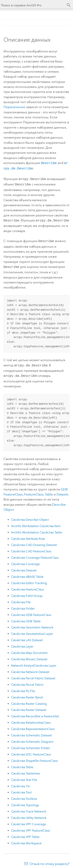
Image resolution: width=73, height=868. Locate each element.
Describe (49, 163)
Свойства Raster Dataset (29, 706)
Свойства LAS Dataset (27, 637)
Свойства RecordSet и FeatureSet (35, 713)
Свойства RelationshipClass (31, 719)
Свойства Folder (23, 605)
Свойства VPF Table (25, 833)
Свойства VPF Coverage (28, 821)
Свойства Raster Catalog (29, 700)
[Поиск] (69, 5)
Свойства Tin (20, 783)
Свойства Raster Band (27, 694)
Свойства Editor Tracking (29, 580)
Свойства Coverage (25, 561)
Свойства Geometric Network (32, 624)
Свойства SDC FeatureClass (31, 751)
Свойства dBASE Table (27, 573)
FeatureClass (34, 491)
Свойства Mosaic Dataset (29, 656)
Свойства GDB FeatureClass (31, 611)
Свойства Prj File (23, 688)
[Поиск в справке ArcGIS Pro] (33, 5)
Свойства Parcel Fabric (27, 681)
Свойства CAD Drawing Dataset (34, 541)
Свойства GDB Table (26, 618)
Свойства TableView (25, 770)
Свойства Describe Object (30, 516)
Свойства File (21, 599)
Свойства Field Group (27, 592)
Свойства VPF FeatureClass (31, 827)
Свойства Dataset (24, 567)
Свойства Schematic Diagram (32, 738)
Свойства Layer (22, 643)
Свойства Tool (21, 789)
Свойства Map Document (29, 649)
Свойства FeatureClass (27, 586)
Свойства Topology (25, 802)
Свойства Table (36, 529)
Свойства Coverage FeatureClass (35, 554)
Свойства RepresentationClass (33, 725)
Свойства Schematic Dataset (31, 732)
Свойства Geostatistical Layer (32, 630)
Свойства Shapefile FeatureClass (34, 757)
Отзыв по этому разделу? (50, 860)
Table (49, 491)
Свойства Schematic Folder (31, 745)
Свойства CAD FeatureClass (31, 548)
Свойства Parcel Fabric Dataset (33, 675)
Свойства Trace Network (29, 808)
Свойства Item (36, 523)
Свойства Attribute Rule (28, 535)
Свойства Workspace (26, 840)
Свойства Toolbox (24, 795)
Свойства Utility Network (29, 814)
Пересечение (14, 107)
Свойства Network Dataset (30, 668)
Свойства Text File (24, 776)
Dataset (62, 491)
